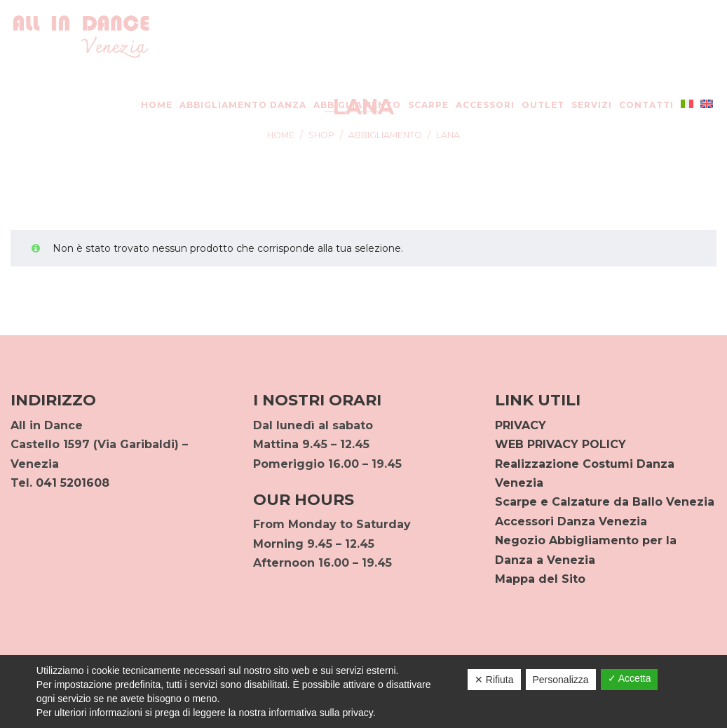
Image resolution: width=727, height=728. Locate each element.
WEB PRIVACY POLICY (560, 444)
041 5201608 (73, 483)
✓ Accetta (630, 678)
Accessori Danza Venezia (571, 521)
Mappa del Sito (540, 579)
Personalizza (561, 680)
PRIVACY (521, 425)
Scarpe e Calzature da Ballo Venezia (605, 502)
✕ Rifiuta (494, 680)
